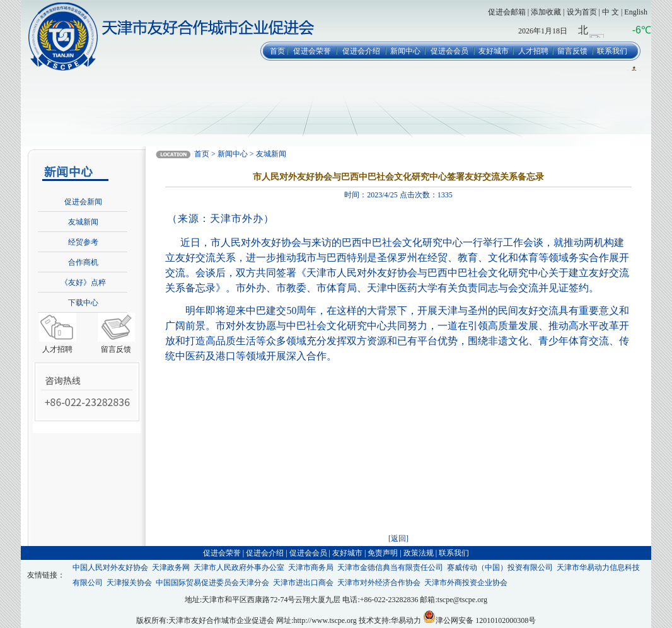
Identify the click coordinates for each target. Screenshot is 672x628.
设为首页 (582, 12)
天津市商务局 (311, 567)
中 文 (611, 12)
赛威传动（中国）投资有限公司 (500, 567)
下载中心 (83, 303)
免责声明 (383, 553)
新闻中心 (405, 51)
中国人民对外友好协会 (110, 567)
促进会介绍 (361, 51)
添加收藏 (546, 12)
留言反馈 (572, 51)
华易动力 (406, 620)
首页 (277, 51)
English (636, 12)
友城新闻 (83, 222)
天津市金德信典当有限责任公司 (390, 567)
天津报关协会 (129, 583)
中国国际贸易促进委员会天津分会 (212, 583)
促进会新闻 (83, 202)
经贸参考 (83, 242)
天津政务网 (171, 567)
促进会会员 (449, 51)
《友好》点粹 (83, 282)
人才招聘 (533, 51)
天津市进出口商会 (303, 583)
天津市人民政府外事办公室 (239, 567)
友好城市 (494, 51)
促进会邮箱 (507, 12)
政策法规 (419, 553)
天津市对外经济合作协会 (379, 583)
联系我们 (612, 51)
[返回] (398, 538)
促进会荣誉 (312, 51)
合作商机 (83, 262)
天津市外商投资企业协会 (466, 583)
